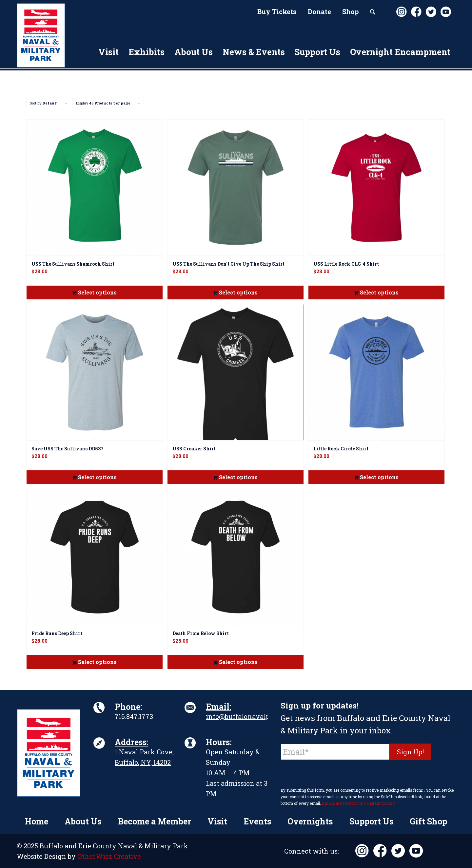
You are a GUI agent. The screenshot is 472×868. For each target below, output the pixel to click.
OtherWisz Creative (109, 856)
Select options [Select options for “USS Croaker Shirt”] (236, 477)
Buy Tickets (277, 11)
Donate (319, 11)
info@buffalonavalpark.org (249, 716)
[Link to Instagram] (401, 12)
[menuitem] (277, 12)
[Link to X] (431, 12)
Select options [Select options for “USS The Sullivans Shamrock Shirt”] (95, 292)
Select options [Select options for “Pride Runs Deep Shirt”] (95, 662)
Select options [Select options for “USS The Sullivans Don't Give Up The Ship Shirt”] (236, 292)
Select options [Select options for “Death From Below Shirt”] (236, 662)
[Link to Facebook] (416, 12)
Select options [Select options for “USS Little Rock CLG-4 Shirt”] (376, 292)
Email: (218, 707)
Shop (351, 11)
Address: (131, 742)
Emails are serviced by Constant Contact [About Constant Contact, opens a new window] (359, 803)
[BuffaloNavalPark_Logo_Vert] (41, 35)
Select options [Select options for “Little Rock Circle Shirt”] (376, 477)
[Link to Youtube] (445, 12)
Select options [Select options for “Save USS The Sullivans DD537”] (95, 477)
